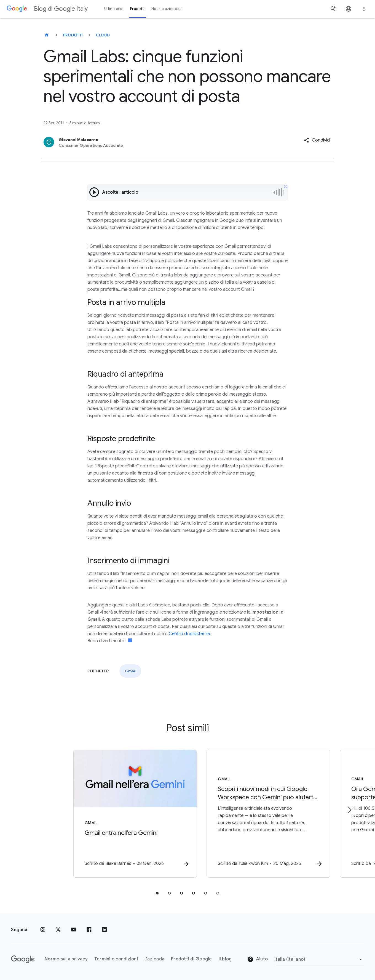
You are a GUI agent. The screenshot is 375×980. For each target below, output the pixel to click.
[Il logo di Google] (23, 959)
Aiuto (258, 960)
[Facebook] (89, 930)
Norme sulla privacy (66, 959)
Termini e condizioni (116, 959)
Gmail (130, 671)
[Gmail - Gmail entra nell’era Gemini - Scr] (115, 814)
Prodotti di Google (191, 959)
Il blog (225, 959)
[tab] (157, 893)
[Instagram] (43, 930)
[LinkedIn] (105, 930)
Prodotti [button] (137, 9)
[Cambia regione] (319, 959)
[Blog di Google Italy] (47, 35)
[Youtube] (74, 930)
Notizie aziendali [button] (166, 9)
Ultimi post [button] (114, 9)
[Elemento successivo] (349, 810)
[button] (317, 140)
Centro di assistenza (189, 634)
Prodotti (73, 35)
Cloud (103, 35)
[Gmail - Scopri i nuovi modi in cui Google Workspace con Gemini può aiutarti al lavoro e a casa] (260, 814)
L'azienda (154, 959)
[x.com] (58, 930)
